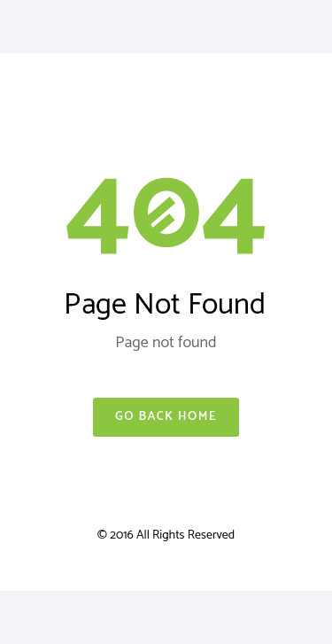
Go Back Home (166, 417)
